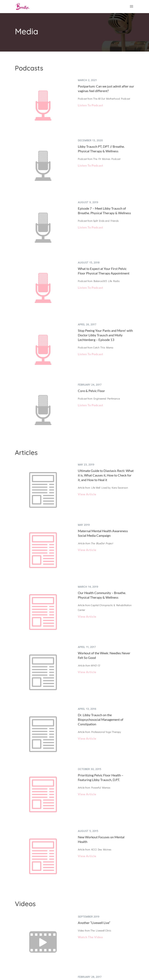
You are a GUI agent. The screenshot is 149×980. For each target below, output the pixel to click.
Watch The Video (90, 932)
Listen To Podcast (90, 111)
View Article (87, 495)
